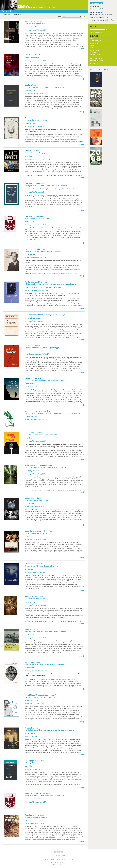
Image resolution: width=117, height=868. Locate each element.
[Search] (98, 29)
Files (92, 20)
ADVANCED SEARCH (96, 32)
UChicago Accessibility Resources (58, 855)
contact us (71, 859)
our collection (100, 9)
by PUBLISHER (94, 50)
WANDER (93, 52)
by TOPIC (93, 38)
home (45, 859)
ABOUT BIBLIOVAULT (96, 59)
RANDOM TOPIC (95, 55)
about (64, 859)
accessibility (52, 859)
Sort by (72, 17)
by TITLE (93, 45)
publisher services (108, 14)
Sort (84, 17)
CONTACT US (94, 63)
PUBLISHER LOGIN (97, 3)
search (59, 859)
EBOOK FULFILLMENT (97, 61)
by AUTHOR (94, 48)
